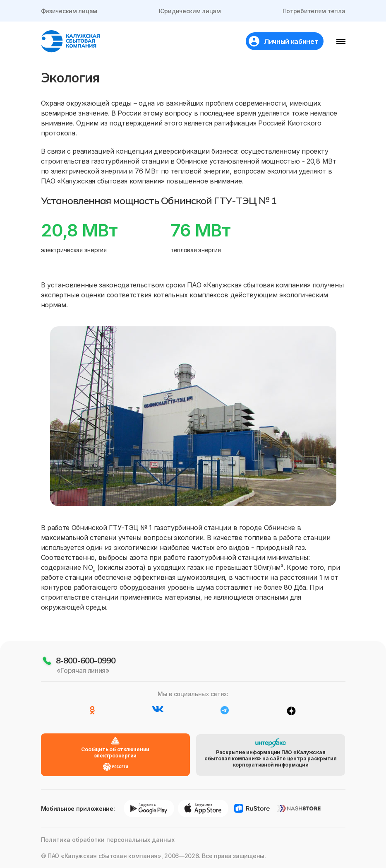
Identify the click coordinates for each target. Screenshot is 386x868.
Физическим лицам (69, 11)
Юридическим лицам (190, 11)
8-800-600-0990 (86, 660)
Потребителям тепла (314, 11)
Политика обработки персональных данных (108, 840)
